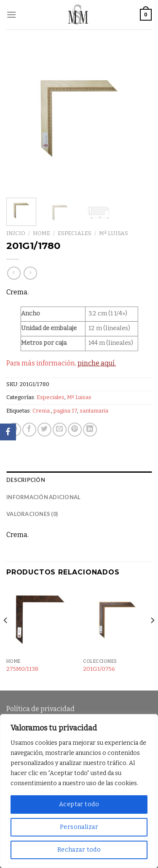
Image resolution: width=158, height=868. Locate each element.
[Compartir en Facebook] (29, 430)
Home (42, 233)
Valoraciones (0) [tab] (32, 514)
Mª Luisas (114, 233)
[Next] (152, 637)
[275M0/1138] (41, 620)
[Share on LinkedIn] (90, 430)
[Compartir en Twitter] (44, 430)
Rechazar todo (79, 850)
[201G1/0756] (117, 620)
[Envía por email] (60, 430)
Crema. (42, 411)
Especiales (75, 233)
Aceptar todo (79, 804)
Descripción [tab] (26, 480)
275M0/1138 (22, 669)
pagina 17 (65, 411)
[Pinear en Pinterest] (75, 430)
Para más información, (61, 363)
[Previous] (6, 637)
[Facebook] (8, 432)
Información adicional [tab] (43, 497)
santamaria (94, 411)
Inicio (16, 233)
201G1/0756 (99, 669)
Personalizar (79, 827)
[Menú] (11, 15)
